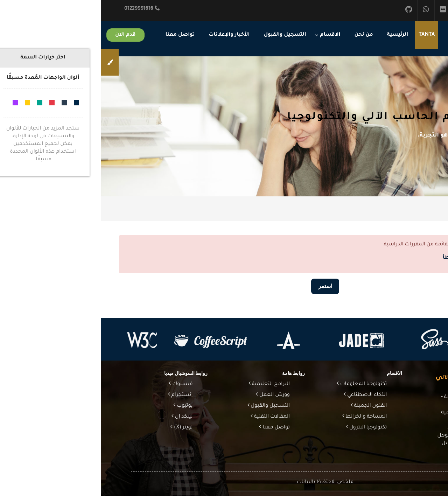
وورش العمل (173, 395)
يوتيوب (83, 406)
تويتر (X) (81, 428)
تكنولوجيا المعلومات (262, 384)
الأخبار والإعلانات (128, 35)
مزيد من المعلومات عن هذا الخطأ (382, 258)
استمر (224, 286)
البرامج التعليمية (169, 384)
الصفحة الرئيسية (392, 209)
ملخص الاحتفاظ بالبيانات (224, 482)
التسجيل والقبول (184, 35)
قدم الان (24, 35)
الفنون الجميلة (269, 406)
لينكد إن (82, 417)
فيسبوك (80, 384)
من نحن (262, 35)
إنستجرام (80, 395)
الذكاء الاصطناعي (265, 395)
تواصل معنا (79, 35)
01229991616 (41, 9)
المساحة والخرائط (265, 417)
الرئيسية (297, 35)
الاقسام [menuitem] (229, 35)
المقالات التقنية (170, 417)
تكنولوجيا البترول (266, 428)
